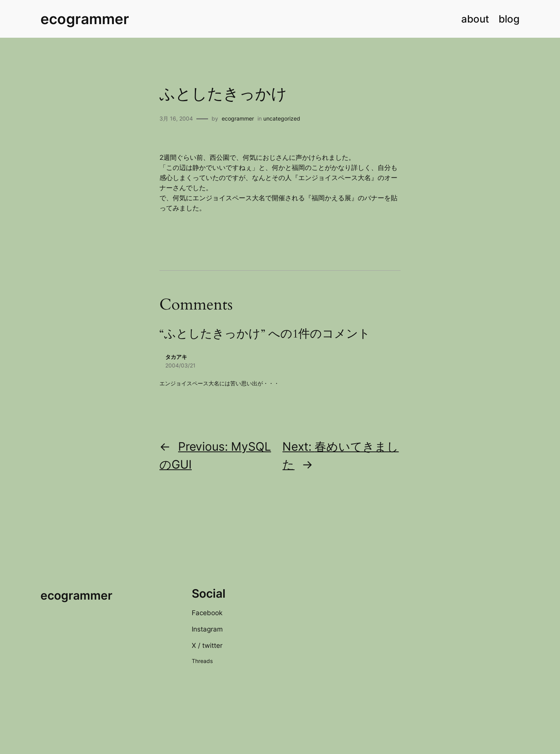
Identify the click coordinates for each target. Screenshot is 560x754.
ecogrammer (85, 19)
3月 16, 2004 (176, 118)
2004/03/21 (180, 365)
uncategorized (282, 118)
